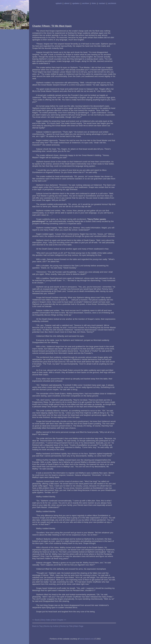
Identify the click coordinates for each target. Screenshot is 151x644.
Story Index (46, 620)
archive (86, 3)
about (67, 3)
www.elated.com (87, 639)
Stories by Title (66, 626)
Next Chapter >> (59, 620)
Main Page (79, 626)
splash (59, 3)
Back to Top (37, 626)
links (94, 3)
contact (102, 3)
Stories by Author (51, 626)
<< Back (36, 620)
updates (76, 3)
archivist (112, 3)
